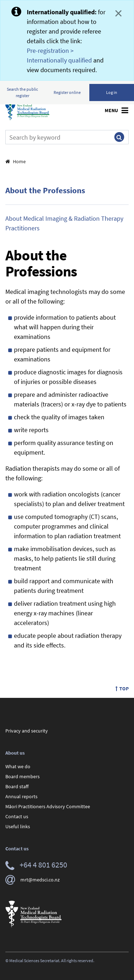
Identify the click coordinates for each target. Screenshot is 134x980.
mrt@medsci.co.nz (33, 880)
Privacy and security (27, 731)
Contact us (17, 816)
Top (122, 689)
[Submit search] (119, 137)
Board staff (17, 786)
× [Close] (118, 13)
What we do (18, 766)
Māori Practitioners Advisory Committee (48, 806)
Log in (112, 92)
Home (16, 161)
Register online (67, 92)
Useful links (18, 826)
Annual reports (21, 796)
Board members (23, 776)
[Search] (58, 137)
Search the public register (22, 92)
